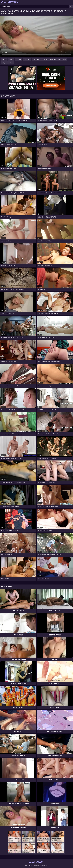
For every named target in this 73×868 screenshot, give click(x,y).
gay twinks (63, 59)
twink (12, 59)
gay (5, 59)
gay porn (45, 59)
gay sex (37, 59)
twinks (19, 59)
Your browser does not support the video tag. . (36, 36)
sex (12, 63)
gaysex (54, 59)
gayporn (28, 59)
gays (5, 63)
